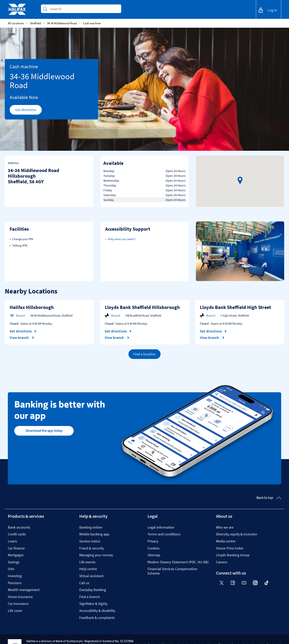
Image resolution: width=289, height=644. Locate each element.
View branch (22, 338)
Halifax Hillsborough (32, 307)
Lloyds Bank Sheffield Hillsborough (142, 307)
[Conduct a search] (84, 9)
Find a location (144, 354)
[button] (240, 180)
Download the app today (44, 431)
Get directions (29, 111)
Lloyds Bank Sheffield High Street (235, 307)
